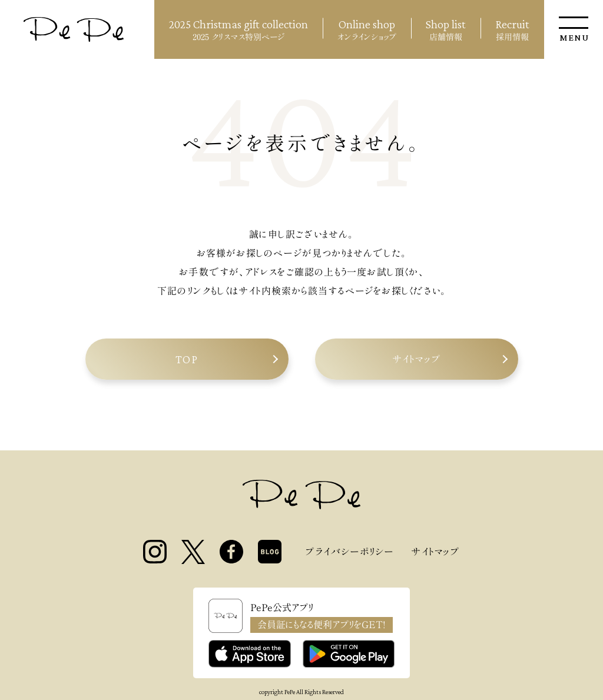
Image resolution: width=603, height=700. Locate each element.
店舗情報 (446, 28)
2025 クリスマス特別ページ (238, 28)
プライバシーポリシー (349, 552)
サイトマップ (416, 359)
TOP (187, 359)
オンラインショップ (367, 28)
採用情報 (512, 28)
